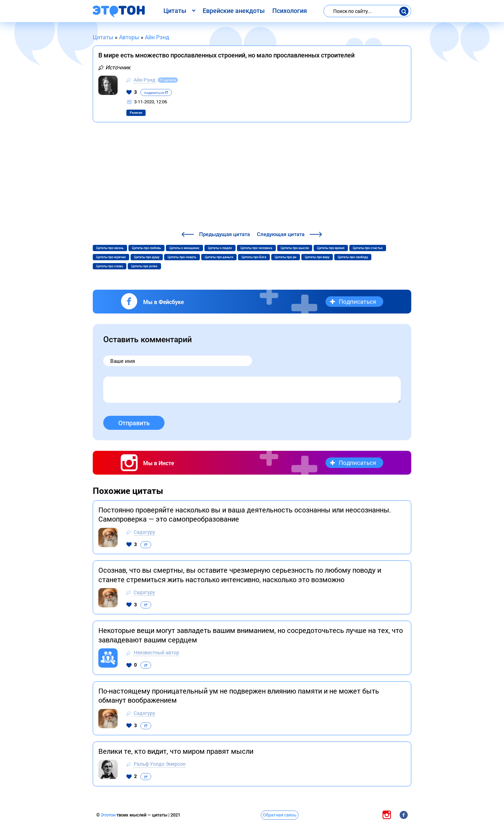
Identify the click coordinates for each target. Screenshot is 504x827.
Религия (136, 113)
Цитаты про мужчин (111, 257)
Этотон (109, 815)
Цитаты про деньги (219, 257)
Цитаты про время (331, 248)
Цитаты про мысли (295, 248)
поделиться (156, 93)
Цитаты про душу (147, 257)
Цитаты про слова (110, 266)
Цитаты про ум (286, 257)
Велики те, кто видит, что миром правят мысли (176, 751)
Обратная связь (280, 815)
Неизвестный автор (156, 652)
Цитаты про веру (317, 257)
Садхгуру (144, 532)
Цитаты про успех (144, 266)
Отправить (134, 423)
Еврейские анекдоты (234, 11)
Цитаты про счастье (368, 248)
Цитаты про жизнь (110, 248)
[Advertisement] (252, 178)
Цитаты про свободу (353, 257)
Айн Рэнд (145, 80)
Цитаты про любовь (146, 248)
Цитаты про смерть (182, 257)
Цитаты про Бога (254, 257)
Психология (290, 11)
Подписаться (358, 301)
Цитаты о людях (220, 248)
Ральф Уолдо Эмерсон (160, 764)
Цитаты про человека (256, 248)
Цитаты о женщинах (184, 248)
